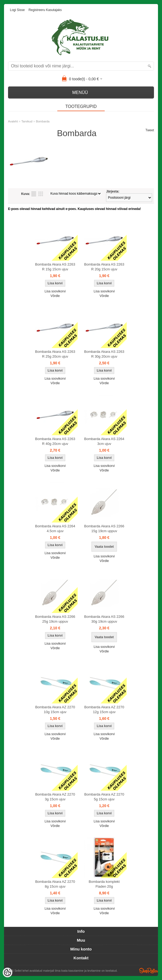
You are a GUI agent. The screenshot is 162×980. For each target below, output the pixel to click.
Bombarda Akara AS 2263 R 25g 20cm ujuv (55, 354)
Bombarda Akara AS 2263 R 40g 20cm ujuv (55, 441)
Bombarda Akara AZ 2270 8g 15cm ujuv (55, 884)
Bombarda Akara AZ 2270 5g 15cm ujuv (104, 797)
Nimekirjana (34, 194)
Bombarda (43, 121)
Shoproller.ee (149, 971)
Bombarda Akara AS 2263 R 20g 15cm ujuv (104, 267)
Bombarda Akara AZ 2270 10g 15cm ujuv (55, 709)
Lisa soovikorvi (55, 291)
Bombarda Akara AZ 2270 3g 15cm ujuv (55, 797)
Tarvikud (27, 121)
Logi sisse (17, 10)
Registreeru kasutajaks (45, 10)
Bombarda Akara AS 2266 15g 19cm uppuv (104, 529)
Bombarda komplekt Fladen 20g (104, 884)
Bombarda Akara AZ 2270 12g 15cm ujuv (104, 709)
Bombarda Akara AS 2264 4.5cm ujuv (55, 529)
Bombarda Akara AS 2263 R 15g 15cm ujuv (55, 267)
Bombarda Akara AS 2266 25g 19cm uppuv (55, 619)
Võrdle (55, 296)
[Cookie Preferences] (7, 972)
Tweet (150, 130)
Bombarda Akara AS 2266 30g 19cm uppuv (104, 619)
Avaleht (13, 121)
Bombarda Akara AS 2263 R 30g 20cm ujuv (104, 354)
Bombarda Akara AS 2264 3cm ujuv (104, 441)
